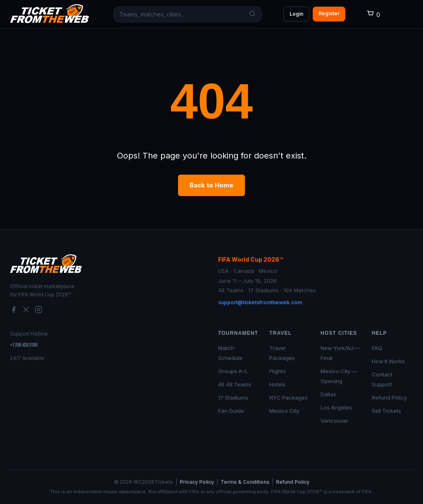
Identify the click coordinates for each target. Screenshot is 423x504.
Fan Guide (231, 411)
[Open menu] (407, 14)
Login (296, 14)
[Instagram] (38, 311)
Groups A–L (233, 371)
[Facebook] (14, 311)
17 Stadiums (233, 398)
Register (329, 13)
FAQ (377, 348)
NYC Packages (289, 398)
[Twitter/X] (26, 311)
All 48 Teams (235, 384)
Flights (278, 371)
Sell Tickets (386, 411)
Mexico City (284, 411)
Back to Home (211, 185)
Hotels (277, 384)
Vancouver (335, 421)
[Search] (251, 14)
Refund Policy (389, 398)
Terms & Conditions (245, 482)
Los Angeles (336, 407)
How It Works (388, 361)
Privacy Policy (197, 482)
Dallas (328, 394)
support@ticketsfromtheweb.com (260, 302)
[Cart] (373, 15)
